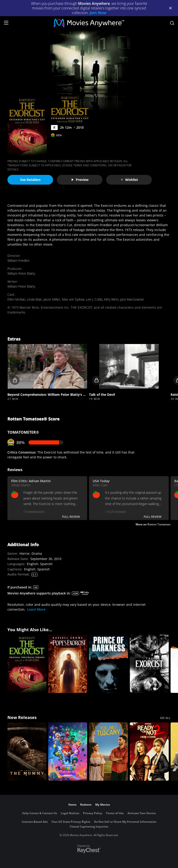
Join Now (98, 13)
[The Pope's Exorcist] (68, 664)
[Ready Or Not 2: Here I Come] (149, 752)
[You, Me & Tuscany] (108, 752)
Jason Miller (52, 299)
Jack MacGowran (132, 299)
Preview (80, 180)
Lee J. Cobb (94, 299)
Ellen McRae (16, 299)
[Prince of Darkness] (108, 664)
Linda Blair (34, 299)
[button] (47, 366)
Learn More (36, 609)
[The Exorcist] (27, 664)
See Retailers (30, 180)
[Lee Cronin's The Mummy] (27, 752)
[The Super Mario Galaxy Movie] (68, 752)
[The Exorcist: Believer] (149, 664)
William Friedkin (19, 260)
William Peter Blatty (21, 273)
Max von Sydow (73, 299)
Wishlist (129, 180)
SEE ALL (165, 718)
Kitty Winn (111, 299)
